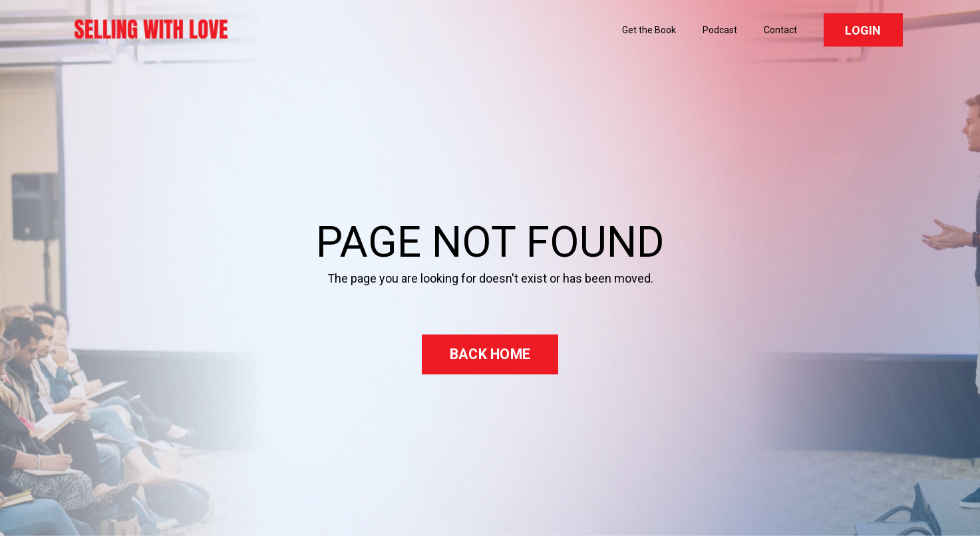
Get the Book (649, 30)
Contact (780, 30)
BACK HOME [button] (490, 354)
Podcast (720, 30)
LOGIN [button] (863, 30)
